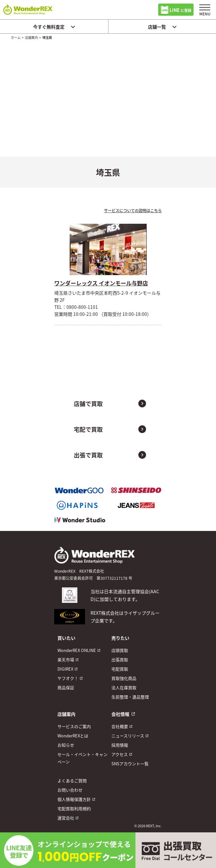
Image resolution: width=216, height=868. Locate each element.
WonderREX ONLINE (77, 650)
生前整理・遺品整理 (130, 697)
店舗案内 (31, 37)
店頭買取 (120, 650)
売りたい (120, 638)
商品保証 (66, 687)
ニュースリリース (128, 736)
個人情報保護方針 (74, 799)
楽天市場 (66, 660)
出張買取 (120, 660)
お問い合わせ (70, 790)
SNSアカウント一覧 (130, 764)
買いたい (66, 638)
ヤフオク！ (68, 678)
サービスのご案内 (74, 726)
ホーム (16, 37)
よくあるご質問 (72, 781)
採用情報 (120, 745)
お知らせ (66, 745)
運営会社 (66, 818)
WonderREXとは (73, 736)
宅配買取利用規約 (74, 808)
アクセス (120, 754)
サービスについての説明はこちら (133, 210)
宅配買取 (120, 669)
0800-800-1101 (82, 307)
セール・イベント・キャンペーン (82, 758)
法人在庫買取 (124, 687)
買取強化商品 (124, 678)
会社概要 (120, 726)
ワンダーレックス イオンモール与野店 (101, 283)
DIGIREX (65, 669)
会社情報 (120, 714)
